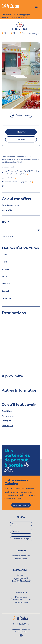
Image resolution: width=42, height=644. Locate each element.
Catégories (16, 531)
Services (21, 139)
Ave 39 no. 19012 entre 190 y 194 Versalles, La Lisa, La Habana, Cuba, (22, 173)
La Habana (6, 15)
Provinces (15, 524)
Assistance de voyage (20, 539)
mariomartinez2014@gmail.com (19, 182)
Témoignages (21, 559)
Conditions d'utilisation (21, 629)
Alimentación (25, 17)
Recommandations (21, 556)
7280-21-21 (11, 178)
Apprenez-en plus (21, 505)
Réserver (21, 132)
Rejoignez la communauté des (21, 578)
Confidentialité (21, 632)
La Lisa (15, 15)
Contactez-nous (21, 603)
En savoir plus (8, 167)
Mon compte (21, 597)
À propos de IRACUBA (21, 600)
